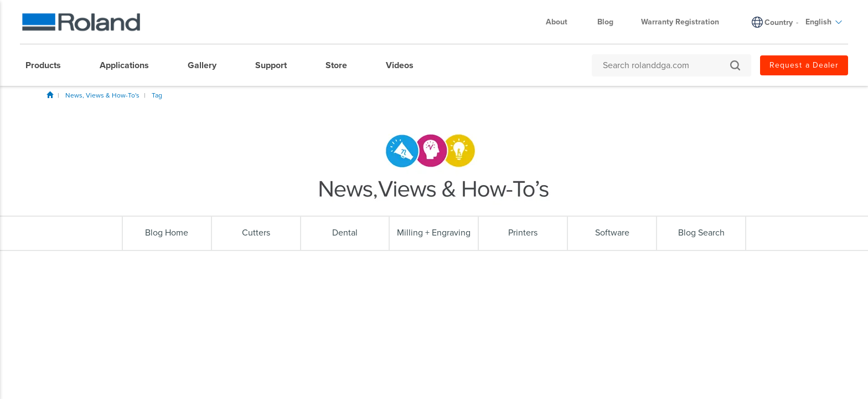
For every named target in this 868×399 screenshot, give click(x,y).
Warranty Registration (680, 22)
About (562, 22)
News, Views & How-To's (102, 95)
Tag (157, 95)
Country (779, 22)
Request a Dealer (804, 65)
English (824, 22)
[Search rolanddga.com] (666, 65)
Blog (605, 22)
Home (50, 95)
